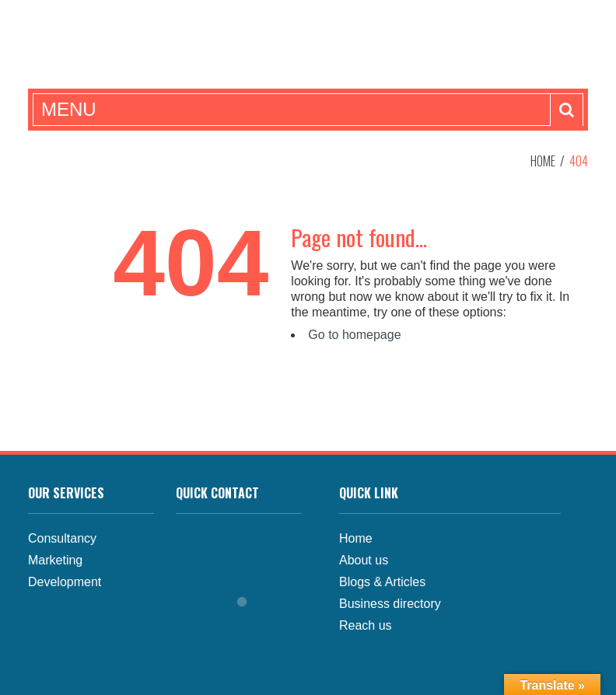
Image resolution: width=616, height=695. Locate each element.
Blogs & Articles (382, 582)
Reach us (366, 625)
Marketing (55, 560)
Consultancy (62, 538)
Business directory (390, 604)
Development (65, 582)
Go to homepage (354, 335)
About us (364, 560)
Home (543, 161)
